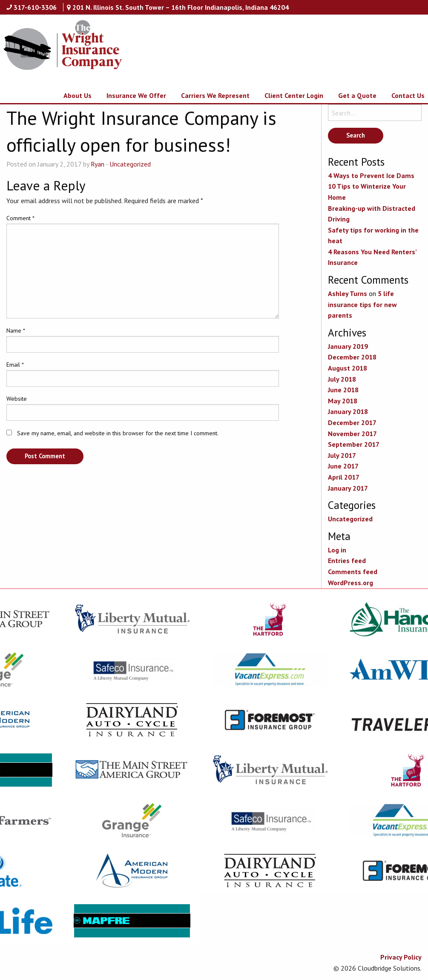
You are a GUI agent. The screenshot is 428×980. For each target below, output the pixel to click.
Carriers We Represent (215, 95)
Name (16, 330)
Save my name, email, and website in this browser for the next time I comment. (118, 433)
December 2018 (352, 357)
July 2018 (342, 379)
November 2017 (352, 434)
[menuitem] (70, 95)
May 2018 (343, 401)
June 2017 (343, 466)
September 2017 (354, 444)
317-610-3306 (35, 7)
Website (17, 399)
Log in (337, 550)
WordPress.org (350, 583)
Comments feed (353, 572)
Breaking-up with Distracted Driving (372, 214)
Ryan (98, 164)
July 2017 (342, 455)
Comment (20, 218)
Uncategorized (130, 164)
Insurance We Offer (136, 95)
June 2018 (343, 390)
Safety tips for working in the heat (373, 236)
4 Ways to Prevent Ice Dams (371, 175)
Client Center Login (294, 95)
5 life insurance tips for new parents (362, 304)
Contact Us (408, 95)
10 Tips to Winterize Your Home (367, 192)
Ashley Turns (348, 293)
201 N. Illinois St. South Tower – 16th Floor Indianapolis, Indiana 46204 (181, 7)
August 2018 (348, 368)
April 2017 (344, 477)
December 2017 (352, 422)
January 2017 (348, 488)
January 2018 (348, 411)
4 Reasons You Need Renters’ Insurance (372, 257)
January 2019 (348, 346)
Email (15, 365)
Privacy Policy (401, 957)
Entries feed (347, 560)
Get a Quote (357, 95)
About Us (78, 95)
